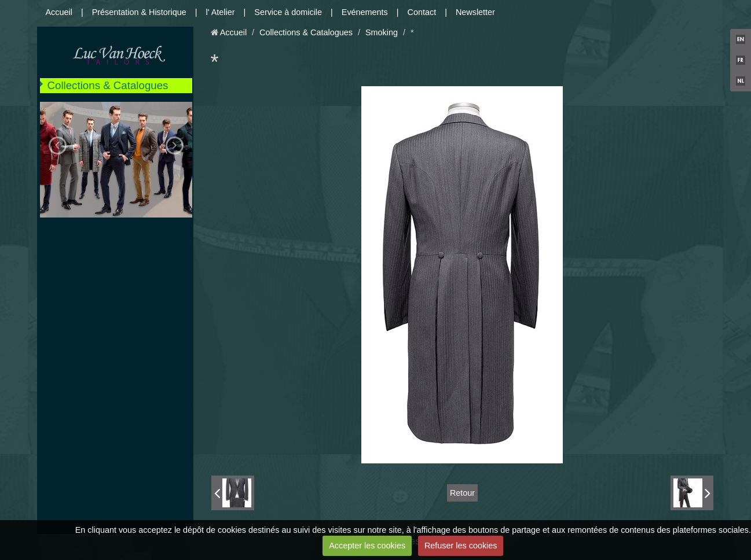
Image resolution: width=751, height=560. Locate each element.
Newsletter (475, 12)
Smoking (382, 32)
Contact (422, 12)
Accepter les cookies (367, 546)
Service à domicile (288, 12)
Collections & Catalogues (108, 85)
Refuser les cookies (461, 546)
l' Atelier (221, 12)
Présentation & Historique (139, 12)
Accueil (59, 12)
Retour (462, 493)
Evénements (365, 12)
